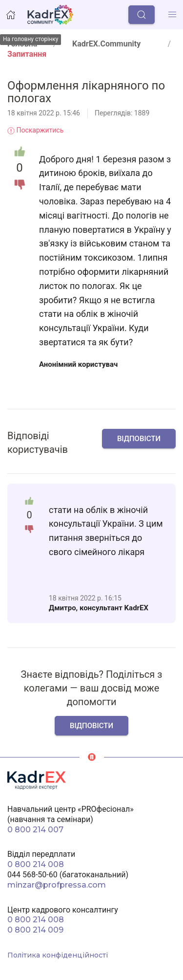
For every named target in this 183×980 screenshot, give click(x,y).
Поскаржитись (35, 130)
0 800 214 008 (36, 864)
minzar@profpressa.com (57, 885)
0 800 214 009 (35, 930)
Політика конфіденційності (58, 955)
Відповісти (139, 439)
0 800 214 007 (35, 830)
